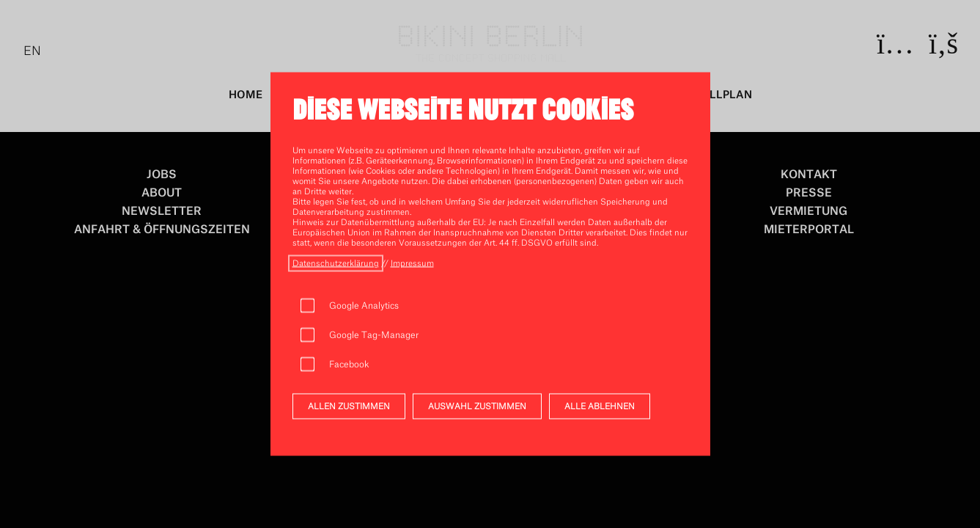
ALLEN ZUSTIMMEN (349, 407)
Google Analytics (364, 306)
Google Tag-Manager (374, 335)
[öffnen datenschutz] (336, 264)
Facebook (349, 364)
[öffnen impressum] (412, 264)
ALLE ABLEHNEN (600, 407)
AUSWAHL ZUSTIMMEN (477, 407)
